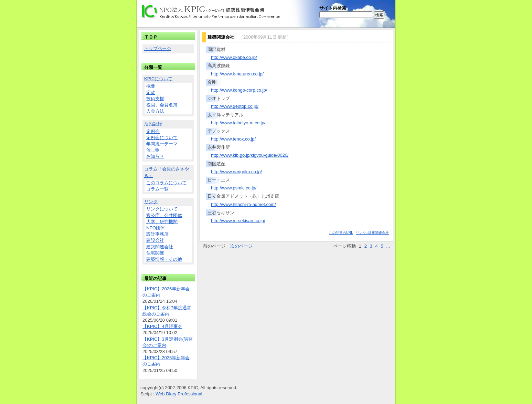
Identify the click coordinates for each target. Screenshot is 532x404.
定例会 (153, 131)
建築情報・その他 (164, 259)
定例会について (162, 138)
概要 (151, 86)
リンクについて (162, 209)
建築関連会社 (160, 247)
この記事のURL (341, 233)
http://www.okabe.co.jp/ (234, 57)
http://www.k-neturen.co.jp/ (237, 74)
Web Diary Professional (179, 394)
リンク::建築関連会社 (372, 233)
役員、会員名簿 (162, 105)
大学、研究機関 (162, 222)
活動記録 (153, 124)
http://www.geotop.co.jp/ (235, 106)
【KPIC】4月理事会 (162, 326)
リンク (151, 202)
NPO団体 (156, 228)
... (388, 246)
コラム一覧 (157, 189)
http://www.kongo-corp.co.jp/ (239, 90)
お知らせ (155, 156)
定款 (151, 92)
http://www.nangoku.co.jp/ (236, 172)
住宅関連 (155, 253)
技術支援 (155, 99)
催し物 (153, 150)
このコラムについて (166, 183)
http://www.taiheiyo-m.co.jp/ (238, 123)
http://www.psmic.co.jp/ (234, 188)
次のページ (241, 246)
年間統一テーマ (162, 144)
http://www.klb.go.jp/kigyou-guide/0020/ (250, 155)
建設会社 (155, 240)
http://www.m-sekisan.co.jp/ (238, 221)
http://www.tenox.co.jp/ (233, 139)
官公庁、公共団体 (164, 215)
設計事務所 (157, 234)
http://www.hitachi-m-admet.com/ (243, 204)
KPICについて (158, 79)
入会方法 (155, 111)
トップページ (158, 48)
